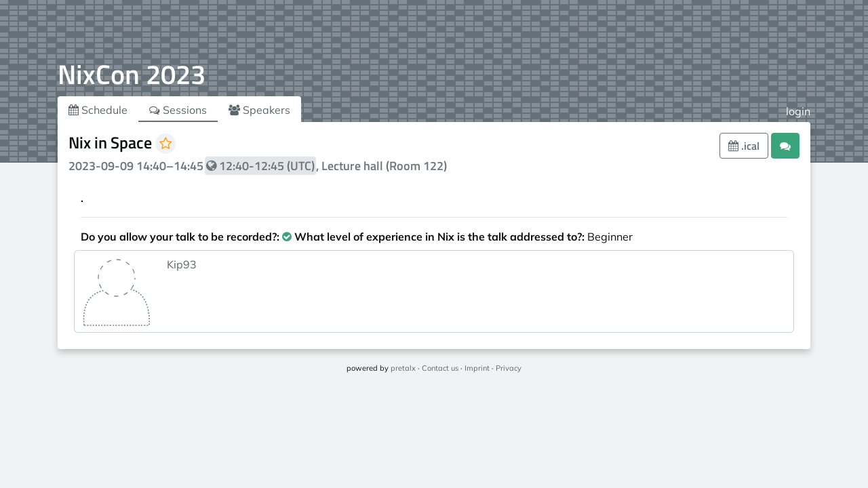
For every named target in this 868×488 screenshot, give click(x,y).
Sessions (178, 110)
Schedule (98, 110)
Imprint (477, 368)
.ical (744, 146)
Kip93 (182, 264)
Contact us (440, 368)
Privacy (509, 368)
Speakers (259, 110)
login (798, 111)
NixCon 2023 (132, 74)
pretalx (403, 368)
